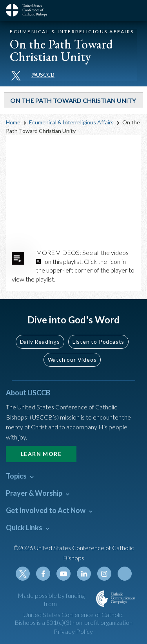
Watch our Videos (72, 360)
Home (13, 122)
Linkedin (84, 574)
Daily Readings (40, 342)
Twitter (23, 574)
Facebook (43, 574)
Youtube (64, 574)
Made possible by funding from (51, 599)
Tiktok (125, 574)
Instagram (104, 574)
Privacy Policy (73, 631)
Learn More (41, 454)
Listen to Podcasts (98, 342)
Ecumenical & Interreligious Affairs (71, 122)
